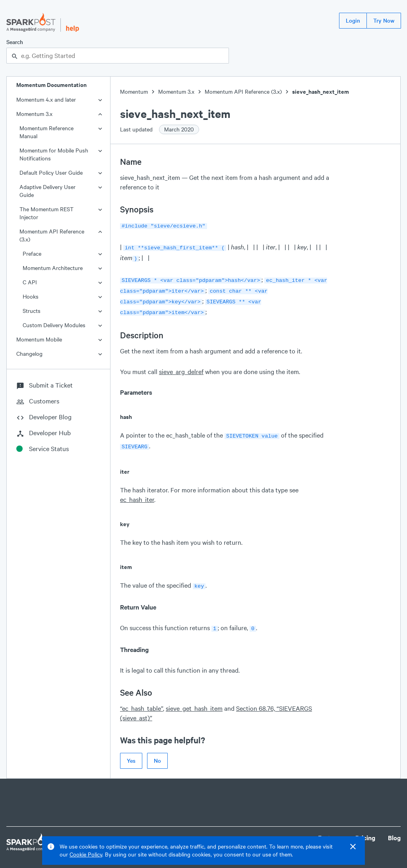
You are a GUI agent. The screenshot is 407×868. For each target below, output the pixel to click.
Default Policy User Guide (51, 173)
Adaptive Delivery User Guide (47, 191)
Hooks (31, 296)
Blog (394, 829)
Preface (32, 254)
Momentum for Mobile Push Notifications (54, 154)
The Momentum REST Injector (47, 213)
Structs (32, 311)
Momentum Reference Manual (47, 132)
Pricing (365, 829)
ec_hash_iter (137, 492)
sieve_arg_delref (181, 366)
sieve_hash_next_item (321, 92)
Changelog (29, 354)
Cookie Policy (86, 854)
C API (30, 282)
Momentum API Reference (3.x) (52, 235)
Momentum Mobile (39, 339)
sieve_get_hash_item (194, 699)
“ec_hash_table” (141, 699)
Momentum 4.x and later (46, 99)
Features (330, 829)
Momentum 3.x (34, 114)
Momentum (134, 92)
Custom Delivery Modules (54, 325)
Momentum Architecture (53, 268)
